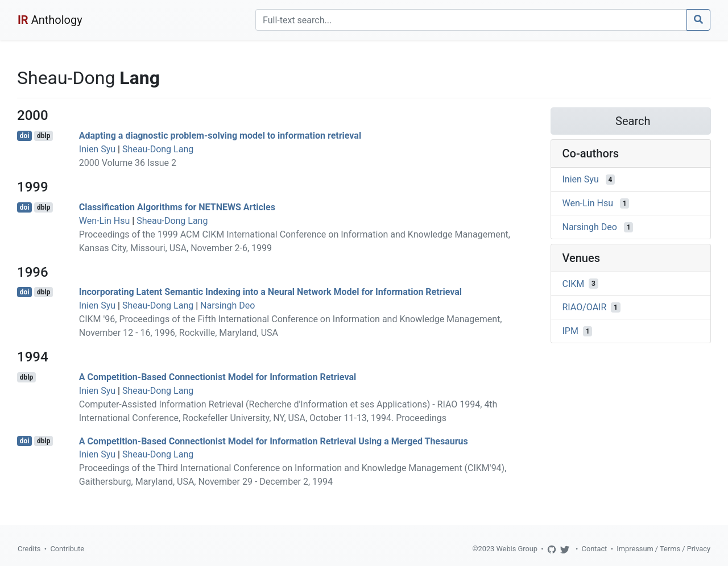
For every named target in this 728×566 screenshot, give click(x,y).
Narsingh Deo (227, 305)
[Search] (471, 20)
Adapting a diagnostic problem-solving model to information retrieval (220, 136)
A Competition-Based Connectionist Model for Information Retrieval (218, 377)
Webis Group (517, 549)
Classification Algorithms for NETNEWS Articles (177, 207)
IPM (570, 331)
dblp (44, 136)
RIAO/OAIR (585, 307)
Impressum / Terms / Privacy (663, 549)
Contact (595, 549)
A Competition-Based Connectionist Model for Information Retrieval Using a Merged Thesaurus (274, 441)
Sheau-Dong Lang (158, 149)
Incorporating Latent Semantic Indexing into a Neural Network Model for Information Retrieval (270, 292)
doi (25, 136)
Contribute (67, 549)
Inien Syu (97, 149)
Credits (29, 549)
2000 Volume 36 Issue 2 (128, 163)
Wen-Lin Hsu (105, 221)
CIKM (574, 283)
